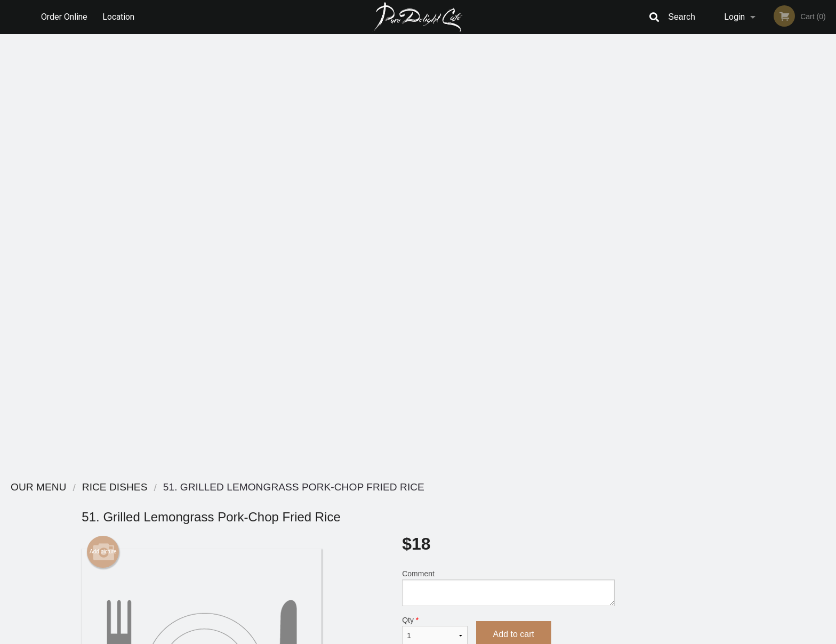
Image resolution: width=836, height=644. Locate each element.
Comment (508, 151)
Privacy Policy (492, 528)
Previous (705, 228)
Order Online (64, 17)
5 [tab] (790, 303)
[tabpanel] (766, 222)
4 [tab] (774, 303)
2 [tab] (742, 303)
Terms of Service (436, 637)
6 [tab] (806, 303)
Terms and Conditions (503, 515)
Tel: (592, 528)
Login (734, 17)
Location (119, 17)
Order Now (766, 58)
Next (828, 228)
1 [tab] (726, 303)
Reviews (483, 501)
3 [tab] (758, 303)
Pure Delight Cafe (204, 488)
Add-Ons (504, 408)
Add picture (103, 115)
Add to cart (514, 197)
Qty (435, 194)
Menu (390, 501)
